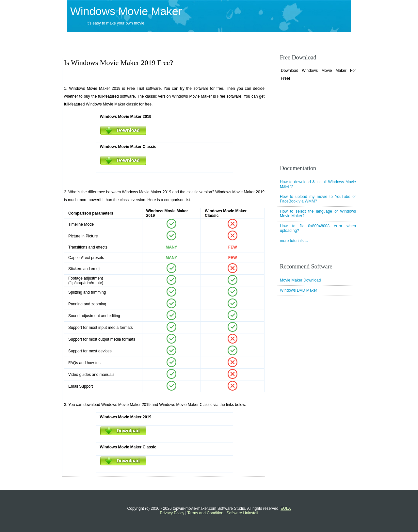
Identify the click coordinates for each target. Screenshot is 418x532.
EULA (286, 508)
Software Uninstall (242, 513)
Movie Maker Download (300, 280)
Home (74, 39)
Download (138, 39)
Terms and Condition (205, 513)
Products (104, 39)
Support (171, 39)
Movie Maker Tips (210, 39)
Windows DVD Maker (298, 290)
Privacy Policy (172, 513)
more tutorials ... (294, 241)
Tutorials (250, 39)
